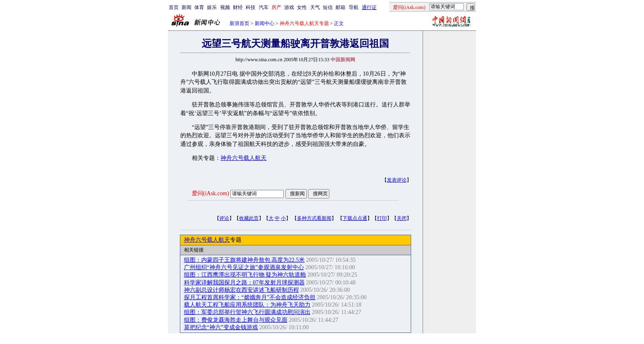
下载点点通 (355, 218)
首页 (174, 7)
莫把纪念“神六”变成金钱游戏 (221, 327)
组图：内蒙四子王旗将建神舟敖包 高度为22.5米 (244, 260)
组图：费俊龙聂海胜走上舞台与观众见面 (236, 320)
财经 (238, 7)
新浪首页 (239, 23)
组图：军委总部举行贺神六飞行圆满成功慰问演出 (247, 312)
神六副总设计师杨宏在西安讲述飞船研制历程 (241, 290)
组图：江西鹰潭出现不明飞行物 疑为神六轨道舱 (245, 275)
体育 (199, 7)
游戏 (289, 7)
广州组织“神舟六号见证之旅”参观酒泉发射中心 (244, 267)
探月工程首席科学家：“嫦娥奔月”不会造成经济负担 (250, 297)
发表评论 (397, 180)
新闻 (186, 7)
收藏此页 (249, 218)
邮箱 (340, 7)
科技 (251, 7)
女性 (302, 7)
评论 (224, 218)
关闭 (402, 218)
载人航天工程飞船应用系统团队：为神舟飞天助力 (247, 305)
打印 (382, 218)
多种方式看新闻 (314, 218)
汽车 (264, 7)
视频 (225, 7)
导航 (354, 7)
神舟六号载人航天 (244, 158)
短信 (328, 7)
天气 (315, 7)
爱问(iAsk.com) (210, 193)
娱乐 (212, 7)
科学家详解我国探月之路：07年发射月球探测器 (244, 283)
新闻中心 (264, 23)
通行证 (369, 7)
